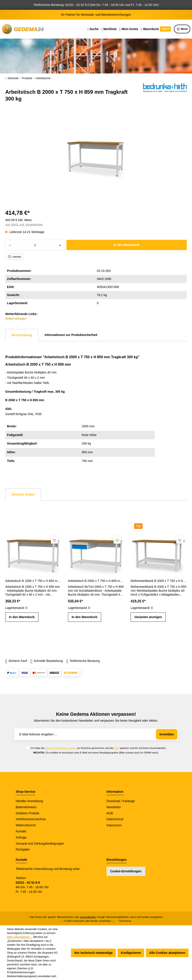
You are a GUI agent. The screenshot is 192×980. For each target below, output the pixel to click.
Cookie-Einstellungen (126, 871)
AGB (117, 748)
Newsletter (114, 807)
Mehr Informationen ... (20, 937)
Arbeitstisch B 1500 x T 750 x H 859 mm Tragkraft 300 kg (33, 581)
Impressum (114, 825)
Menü (182, 29)
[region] (96, 158)
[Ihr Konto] (129, 29)
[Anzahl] (35, 245)
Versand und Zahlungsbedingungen (40, 844)
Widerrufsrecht (26, 825)
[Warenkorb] (156, 29)
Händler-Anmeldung (29, 801)
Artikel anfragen (16, 319)
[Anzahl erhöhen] (60, 245)
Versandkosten (88, 917)
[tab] (22, 335)
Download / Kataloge (121, 801)
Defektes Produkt (27, 813)
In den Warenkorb (126, 245)
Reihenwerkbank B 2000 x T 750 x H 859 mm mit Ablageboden (159, 581)
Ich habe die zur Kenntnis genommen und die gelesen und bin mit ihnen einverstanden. (99, 748)
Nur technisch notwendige (93, 953)
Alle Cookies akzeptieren (167, 953)
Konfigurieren (131, 953)
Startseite (12, 78)
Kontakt (21, 831)
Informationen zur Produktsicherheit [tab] (71, 335)
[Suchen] (93, 29)
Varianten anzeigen (148, 617)
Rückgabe (23, 849)
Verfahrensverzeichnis (31, 819)
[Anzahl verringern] (10, 245)
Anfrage (21, 837)
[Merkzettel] (109, 29)
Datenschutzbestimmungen (61, 748)
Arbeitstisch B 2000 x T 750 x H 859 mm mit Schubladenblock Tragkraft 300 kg (96, 581)
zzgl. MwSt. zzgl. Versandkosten (24, 225)
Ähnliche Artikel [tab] (23, 494)
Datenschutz (115, 819)
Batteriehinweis (26, 807)
